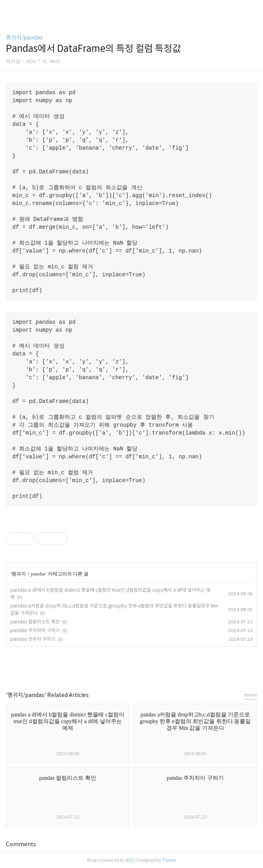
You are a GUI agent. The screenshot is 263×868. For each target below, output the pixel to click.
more (251, 695)
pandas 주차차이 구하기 (35, 630)
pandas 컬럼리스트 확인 (35, 622)
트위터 (149, 665)
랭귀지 (19, 574)
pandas (38, 574)
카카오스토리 (131, 665)
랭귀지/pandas (24, 38)
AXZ (130, 860)
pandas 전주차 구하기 (33, 639)
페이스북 (114, 665)
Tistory (169, 860)
